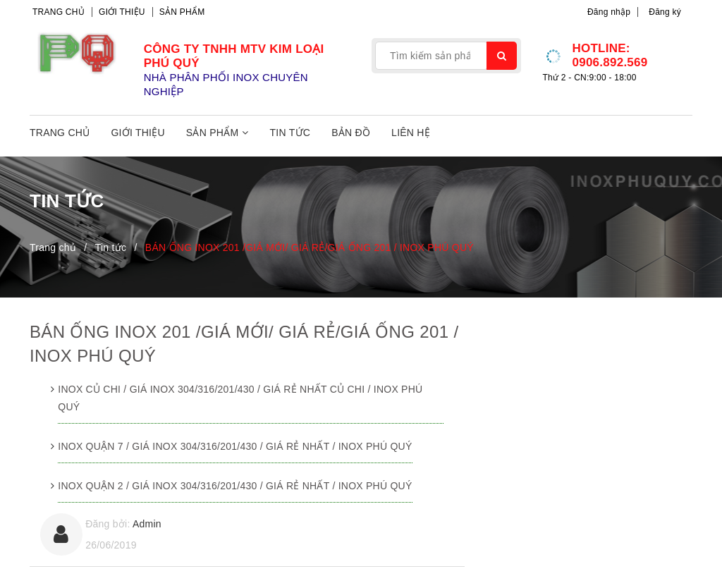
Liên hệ (411, 133)
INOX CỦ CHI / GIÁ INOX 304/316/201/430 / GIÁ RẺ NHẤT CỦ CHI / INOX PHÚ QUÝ (240, 398)
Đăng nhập (609, 12)
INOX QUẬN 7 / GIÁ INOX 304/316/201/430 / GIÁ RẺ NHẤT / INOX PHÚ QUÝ (235, 446)
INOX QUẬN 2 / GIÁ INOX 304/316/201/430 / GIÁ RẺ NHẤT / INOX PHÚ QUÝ (235, 486)
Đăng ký (665, 12)
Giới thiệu (122, 12)
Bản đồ (351, 133)
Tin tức (290, 133)
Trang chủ (59, 12)
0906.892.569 (610, 62)
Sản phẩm (182, 12)
